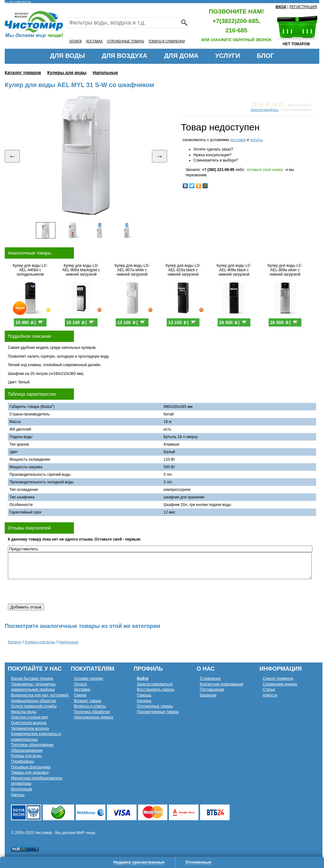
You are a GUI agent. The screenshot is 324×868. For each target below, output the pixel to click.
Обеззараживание (27, 750)
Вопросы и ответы (90, 706)
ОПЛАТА (75, 41)
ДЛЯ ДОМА (181, 56)
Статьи (269, 689)
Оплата (80, 684)
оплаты (257, 140)
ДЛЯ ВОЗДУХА (125, 56)
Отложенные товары (155, 706)
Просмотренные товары (158, 712)
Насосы (18, 795)
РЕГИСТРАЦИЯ (303, 7)
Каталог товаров (23, 73)
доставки (238, 140)
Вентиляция (22, 789)
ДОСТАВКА (94, 41)
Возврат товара (88, 701)
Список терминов (278, 678)
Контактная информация (221, 684)
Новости (270, 695)
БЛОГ (265, 56)
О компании (210, 678)
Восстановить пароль (156, 689)
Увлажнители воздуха (30, 728)
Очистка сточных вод (30, 717)
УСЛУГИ (228, 56)
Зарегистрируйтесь (265, 110)
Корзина (144, 701)
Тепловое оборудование (32, 745)
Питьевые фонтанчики (31, 767)
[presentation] (56, 591)
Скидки (80, 695)
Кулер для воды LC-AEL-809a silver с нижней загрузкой (285, 270)
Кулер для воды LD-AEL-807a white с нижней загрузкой (132, 270)
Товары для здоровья (30, 772)
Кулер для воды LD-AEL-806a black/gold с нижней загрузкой (81, 270)
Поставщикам (212, 689)
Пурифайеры (22, 761)
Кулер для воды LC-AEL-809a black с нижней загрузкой (234, 270)
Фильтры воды (24, 712)
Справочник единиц (280, 684)
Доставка (82, 689)
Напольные (105, 73)
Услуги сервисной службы (34, 706)
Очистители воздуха (29, 723)
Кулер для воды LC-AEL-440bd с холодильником (30, 270)
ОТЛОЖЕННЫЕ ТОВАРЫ (126, 41)
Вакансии (208, 695)
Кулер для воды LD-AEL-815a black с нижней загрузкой (183, 270)
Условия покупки (89, 678)
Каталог (15, 642)
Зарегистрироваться (155, 684)
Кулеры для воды (67, 73)
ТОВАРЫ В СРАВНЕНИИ (166, 41)
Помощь (144, 695)
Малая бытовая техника (32, 678)
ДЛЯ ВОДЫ (67, 56)
